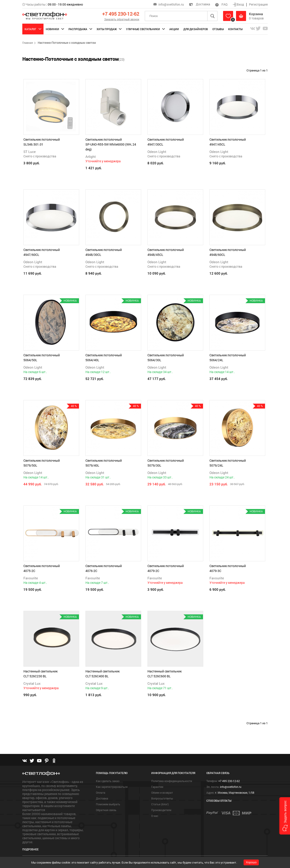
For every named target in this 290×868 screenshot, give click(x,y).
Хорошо (251, 862)
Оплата (101, 793)
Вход (239, 4)
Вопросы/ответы (162, 798)
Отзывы (218, 29)
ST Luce (30, 152)
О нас (155, 816)
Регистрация (258, 4)
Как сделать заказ (108, 781)
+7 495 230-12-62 (121, 14)
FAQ (221, 4)
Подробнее (30, 849)
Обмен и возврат (162, 793)
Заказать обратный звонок (122, 19)
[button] (285, 816)
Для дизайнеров (196, 29)
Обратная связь (106, 810)
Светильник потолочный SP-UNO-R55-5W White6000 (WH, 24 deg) (111, 144)
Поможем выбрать (108, 804)
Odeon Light (157, 152)
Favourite (31, 578)
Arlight (91, 156)
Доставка (200, 4)
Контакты (235, 29)
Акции (174, 29)
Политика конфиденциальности (172, 781)
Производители (161, 810)
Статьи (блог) (160, 804)
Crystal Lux (32, 683)
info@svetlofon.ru (171, 4)
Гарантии (157, 787)
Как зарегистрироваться (112, 787)
